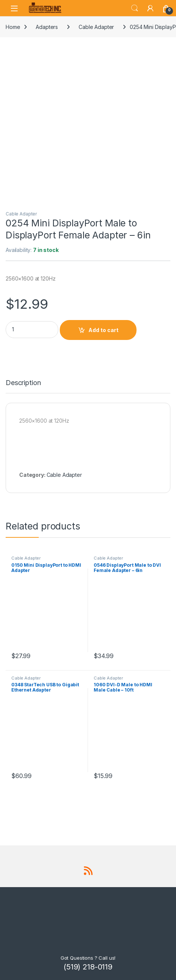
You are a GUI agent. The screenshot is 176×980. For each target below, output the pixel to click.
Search (135, 8)
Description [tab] (23, 383)
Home (13, 27)
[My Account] (150, 8)
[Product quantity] (32, 330)
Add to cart (103, 330)
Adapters (47, 27)
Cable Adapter (96, 27)
